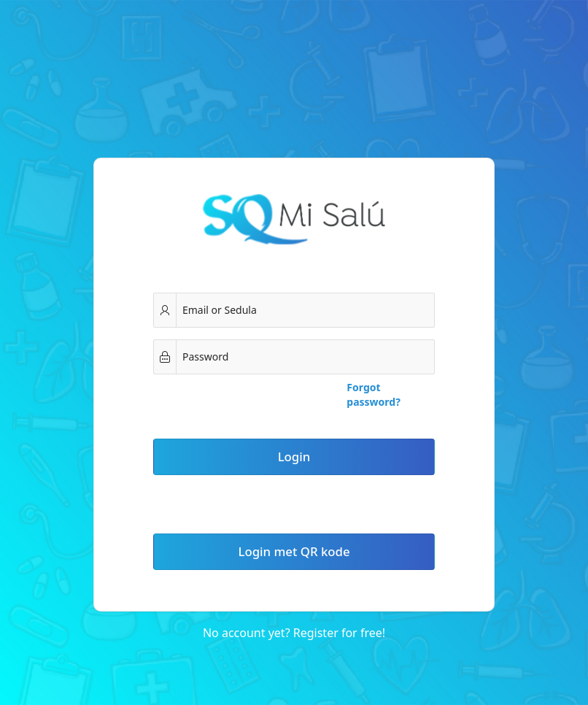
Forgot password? (374, 394)
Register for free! (339, 633)
